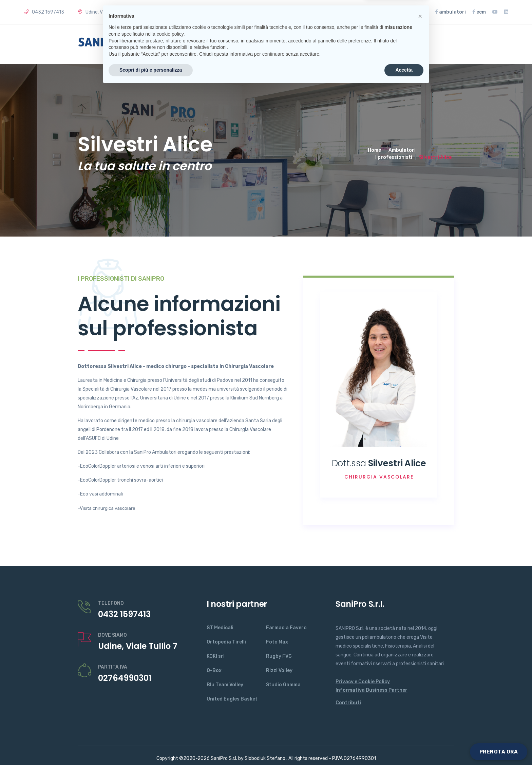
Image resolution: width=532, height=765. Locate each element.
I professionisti (394, 157)
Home (176, 44)
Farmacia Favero (286, 628)
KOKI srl (216, 656)
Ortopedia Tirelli (226, 642)
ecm (479, 12)
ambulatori (450, 12)
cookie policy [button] (170, 710)
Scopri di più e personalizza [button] (151, 746)
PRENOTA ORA (499, 752)
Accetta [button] (404, 746)
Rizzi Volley (279, 670)
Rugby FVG (279, 656)
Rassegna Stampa (400, 12)
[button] (420, 693)
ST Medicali (220, 628)
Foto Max (277, 642)
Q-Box (214, 670)
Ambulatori (402, 150)
